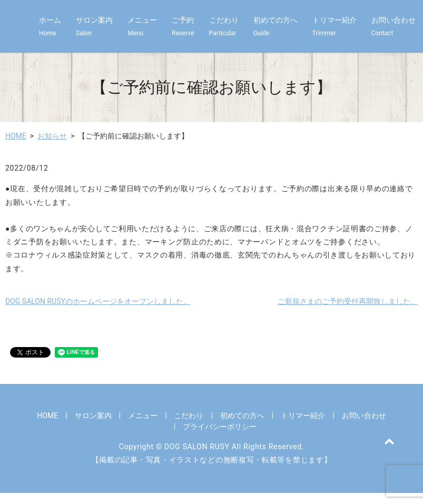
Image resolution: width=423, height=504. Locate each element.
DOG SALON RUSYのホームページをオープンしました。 (98, 301)
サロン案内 (94, 27)
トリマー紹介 (335, 27)
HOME (16, 136)
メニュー (142, 27)
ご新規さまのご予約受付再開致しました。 (348, 301)
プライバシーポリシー (220, 427)
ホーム (50, 27)
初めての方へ (276, 27)
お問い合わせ (394, 27)
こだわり (224, 27)
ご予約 (183, 27)
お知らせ (52, 136)
